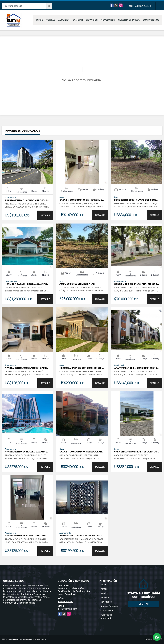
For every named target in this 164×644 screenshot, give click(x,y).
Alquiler (64, 20)
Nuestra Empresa (129, 20)
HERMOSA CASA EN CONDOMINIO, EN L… (82, 368)
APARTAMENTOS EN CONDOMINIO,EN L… (137, 368)
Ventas (51, 20)
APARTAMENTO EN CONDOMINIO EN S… (27, 536)
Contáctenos (151, 20)
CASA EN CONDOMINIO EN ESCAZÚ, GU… (136, 452)
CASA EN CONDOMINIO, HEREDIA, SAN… (81, 452)
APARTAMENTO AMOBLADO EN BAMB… (27, 368)
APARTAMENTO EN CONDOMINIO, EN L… (27, 200)
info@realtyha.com (67, 609)
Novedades (108, 20)
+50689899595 (141, 6)
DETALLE (45, 215)
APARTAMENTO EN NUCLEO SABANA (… (27, 452)
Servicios (92, 20)
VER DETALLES (27, 162)
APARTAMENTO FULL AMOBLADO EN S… (82, 536)
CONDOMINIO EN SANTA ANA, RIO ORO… (137, 284)
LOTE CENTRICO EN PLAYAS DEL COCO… (136, 200)
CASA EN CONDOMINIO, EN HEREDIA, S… (82, 200)
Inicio (40, 20)
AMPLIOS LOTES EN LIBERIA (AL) (77, 284)
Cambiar (78, 20)
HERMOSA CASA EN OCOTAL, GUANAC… (27, 284)
